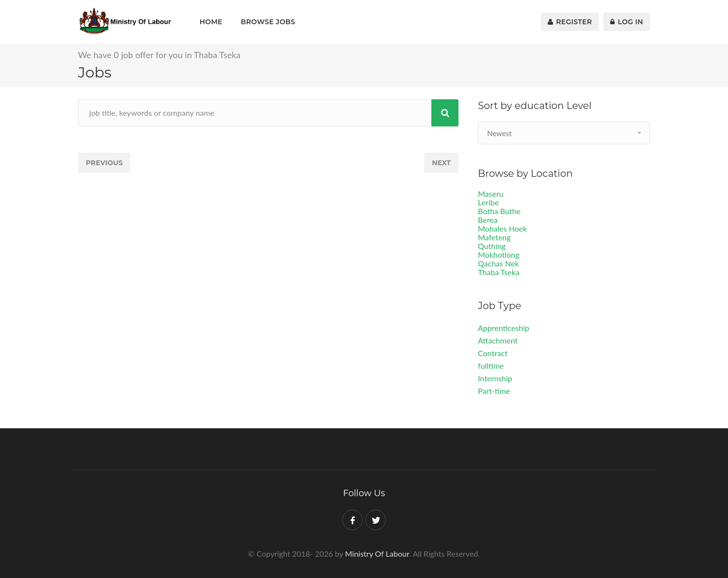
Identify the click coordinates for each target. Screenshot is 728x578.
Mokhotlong (499, 255)
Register (570, 22)
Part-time (494, 391)
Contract (493, 353)
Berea (488, 220)
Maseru (491, 194)
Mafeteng (494, 237)
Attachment (498, 340)
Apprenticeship (504, 328)
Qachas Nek (499, 263)
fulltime (491, 366)
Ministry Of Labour (377, 554)
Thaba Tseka (499, 272)
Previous (104, 163)
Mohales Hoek (502, 228)
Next (441, 163)
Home (211, 22)
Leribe (488, 202)
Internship (495, 378)
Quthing (492, 246)
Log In (627, 22)
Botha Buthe (499, 211)
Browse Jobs (268, 22)
